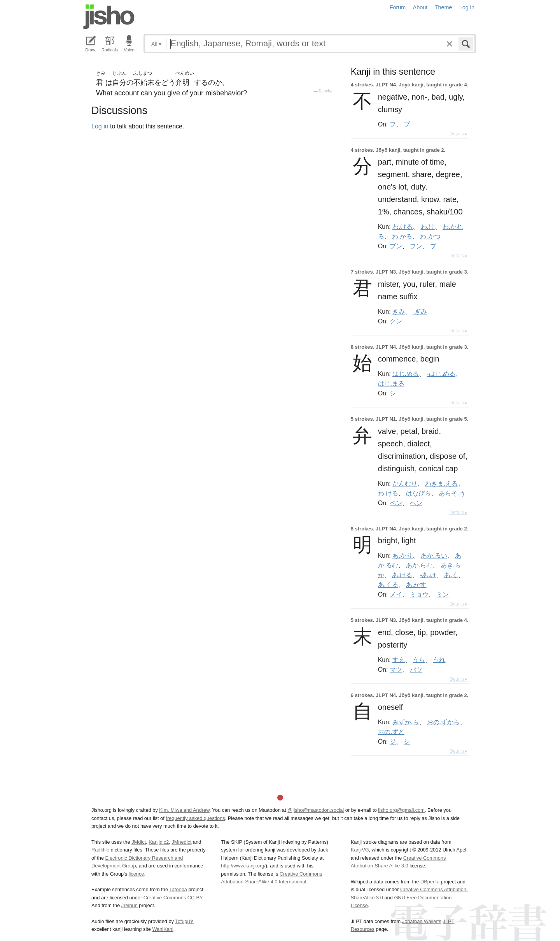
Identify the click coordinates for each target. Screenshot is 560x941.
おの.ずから (443, 722)
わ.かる (402, 236)
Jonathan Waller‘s (422, 921)
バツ (416, 669)
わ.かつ (430, 236)
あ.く (451, 575)
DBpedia (430, 882)
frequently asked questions (195, 818)
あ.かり (402, 555)
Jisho (109, 17)
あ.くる (388, 585)
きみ (399, 311)
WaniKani (163, 929)
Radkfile (100, 850)
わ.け (428, 226)
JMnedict (181, 842)
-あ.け (428, 575)
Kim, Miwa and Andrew (184, 810)
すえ (399, 660)
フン (416, 246)
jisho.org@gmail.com (401, 810)
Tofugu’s (184, 921)
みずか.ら (406, 722)
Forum (398, 7)
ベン (396, 503)
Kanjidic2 (159, 842)
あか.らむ (419, 565)
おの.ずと (391, 732)
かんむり (405, 483)
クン (396, 321)
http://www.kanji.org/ (243, 866)
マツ (396, 669)
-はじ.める (441, 374)
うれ (439, 660)
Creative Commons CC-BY (173, 898)
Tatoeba (325, 91)
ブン (396, 246)
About (420, 7)
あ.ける (402, 575)
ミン (443, 594)
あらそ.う (452, 493)
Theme (444, 7)
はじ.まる (391, 383)
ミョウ (419, 594)
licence (136, 874)
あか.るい (434, 555)
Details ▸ (458, 134)
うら (419, 660)
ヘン (416, 503)
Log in (467, 7)
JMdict (139, 842)
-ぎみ (420, 311)
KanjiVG (360, 850)
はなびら (418, 493)
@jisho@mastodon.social (316, 810)
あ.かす (416, 585)
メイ (396, 594)
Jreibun (129, 905)
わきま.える (441, 483)
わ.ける (402, 226)
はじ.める (406, 374)
